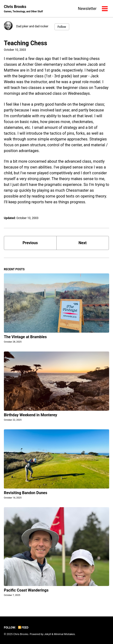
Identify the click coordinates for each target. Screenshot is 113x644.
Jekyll (47, 634)
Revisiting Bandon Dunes (26, 493)
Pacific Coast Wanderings (26, 590)
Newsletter (87, 9)
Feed (23, 628)
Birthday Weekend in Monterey (30, 415)
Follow (62, 27)
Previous (30, 243)
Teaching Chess (26, 43)
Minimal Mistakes (64, 634)
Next (83, 243)
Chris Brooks (23, 9)
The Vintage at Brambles (25, 337)
